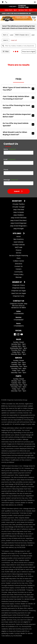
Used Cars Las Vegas (19, 293)
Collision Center (19, 261)
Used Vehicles (18, 242)
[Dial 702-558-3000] (6, 2)
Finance (19, 250)
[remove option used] (6, 40)
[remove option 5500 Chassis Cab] (22, 35)
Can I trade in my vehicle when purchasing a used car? (19, 98)
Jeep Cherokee (19, 210)
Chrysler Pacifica (18, 204)
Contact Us (18, 266)
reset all (14, 40)
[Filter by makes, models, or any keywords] (18, 46)
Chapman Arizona (19, 288)
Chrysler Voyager (19, 207)
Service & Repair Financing (19, 256)
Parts (19, 258)
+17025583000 (19, 314)
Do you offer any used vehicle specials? (19, 124)
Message (11, 180)
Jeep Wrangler (19, 229)
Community (19, 272)
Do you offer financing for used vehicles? (19, 107)
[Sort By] (29, 52)
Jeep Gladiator (19, 215)
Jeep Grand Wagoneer (18, 223)
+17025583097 (19, 320)
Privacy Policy (19, 274)
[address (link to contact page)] (3, 2)
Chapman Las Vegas (18, 291)
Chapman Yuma (18, 296)
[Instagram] (18, 334)
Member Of (17, 282)
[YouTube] (22, 334)
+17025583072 (19, 326)
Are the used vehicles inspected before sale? (19, 115)
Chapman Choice (19, 285)
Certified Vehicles (19, 245)
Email (9, 159)
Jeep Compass (18, 212)
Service (19, 253)
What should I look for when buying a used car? (19, 133)
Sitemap (19, 277)
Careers (19, 269)
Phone (6, 170)
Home (18, 237)
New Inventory (19, 239)
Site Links (17, 233)
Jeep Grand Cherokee (19, 218)
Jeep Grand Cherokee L (18, 220)
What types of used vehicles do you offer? (19, 89)
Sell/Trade (19, 247)
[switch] (35, 2)
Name (10, 149)
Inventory (17, 201)
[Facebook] (15, 334)
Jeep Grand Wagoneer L (19, 226)
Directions (19, 264)
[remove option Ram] (6, 35)
